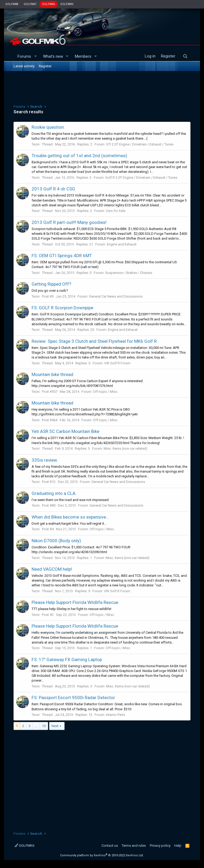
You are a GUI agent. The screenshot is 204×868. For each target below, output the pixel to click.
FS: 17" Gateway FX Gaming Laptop (67, 660)
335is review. (45, 460)
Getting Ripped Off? (51, 284)
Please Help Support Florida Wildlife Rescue (75, 602)
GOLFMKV (67, 4)
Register (45, 66)
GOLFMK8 (12, 4)
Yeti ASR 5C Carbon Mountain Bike (65, 431)
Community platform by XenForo (102, 855)
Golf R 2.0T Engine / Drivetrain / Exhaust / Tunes (141, 178)
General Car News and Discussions (116, 296)
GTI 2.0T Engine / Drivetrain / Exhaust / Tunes (140, 144)
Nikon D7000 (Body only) (56, 541)
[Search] (185, 56)
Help (178, 846)
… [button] (36, 726)
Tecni (36, 144)
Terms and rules (134, 846)
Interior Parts (116, 715)
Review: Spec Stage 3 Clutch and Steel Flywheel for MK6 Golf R (94, 341)
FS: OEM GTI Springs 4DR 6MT (62, 256)
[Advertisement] (102, 87)
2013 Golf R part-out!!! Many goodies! (69, 222)
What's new (53, 56)
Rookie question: (48, 127)
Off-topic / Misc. (106, 392)
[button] (35, 57)
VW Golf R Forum (117, 363)
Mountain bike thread (52, 374)
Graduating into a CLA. (54, 493)
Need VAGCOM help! (52, 569)
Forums (24, 56)
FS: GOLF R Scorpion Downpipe (62, 308)
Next (55, 726)
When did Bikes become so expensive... (70, 517)
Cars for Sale (116, 211)
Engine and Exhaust (122, 244)
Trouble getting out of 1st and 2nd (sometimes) (79, 156)
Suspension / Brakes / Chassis (129, 273)
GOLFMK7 (30, 4)
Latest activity (24, 66)
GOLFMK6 (48, 4)
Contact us (110, 846)
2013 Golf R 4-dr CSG (53, 189)
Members (83, 56)
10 (44, 726)
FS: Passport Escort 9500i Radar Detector (73, 698)
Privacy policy (160, 846)
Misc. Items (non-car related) (126, 448)
